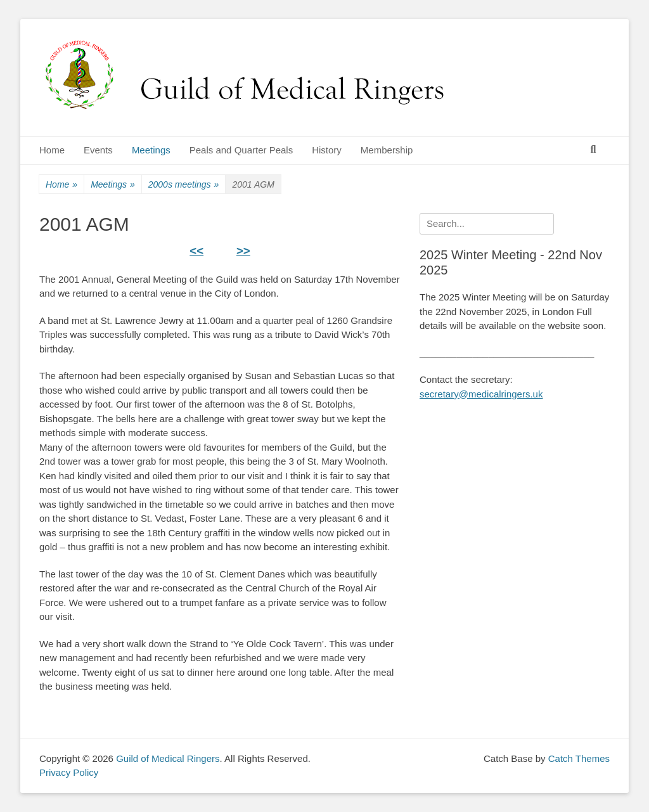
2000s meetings (184, 185)
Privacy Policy (69, 772)
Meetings (151, 150)
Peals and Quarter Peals (241, 150)
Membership (387, 150)
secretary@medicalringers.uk (481, 394)
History (327, 150)
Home (52, 150)
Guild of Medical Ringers (168, 758)
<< (196, 251)
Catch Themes (579, 758)
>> (243, 251)
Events (98, 150)
